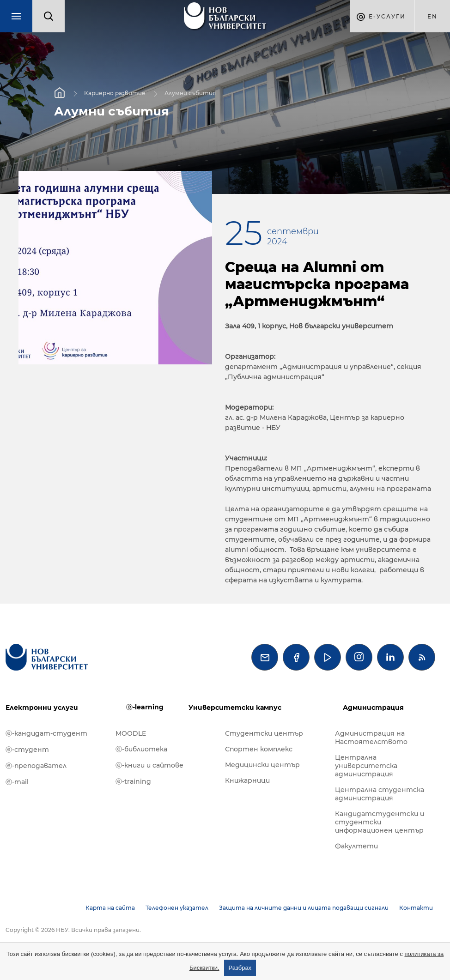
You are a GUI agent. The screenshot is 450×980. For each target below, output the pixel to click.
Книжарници (247, 780)
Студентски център (264, 733)
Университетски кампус (235, 708)
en (432, 16)
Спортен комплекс (259, 749)
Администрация (373, 708)
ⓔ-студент (27, 750)
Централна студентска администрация (380, 794)
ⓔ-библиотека (141, 749)
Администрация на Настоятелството (371, 738)
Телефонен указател (177, 908)
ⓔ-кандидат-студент (46, 733)
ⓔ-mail (17, 782)
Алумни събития (190, 93)
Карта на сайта (110, 908)
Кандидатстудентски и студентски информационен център (380, 822)
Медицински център (262, 765)
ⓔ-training (133, 781)
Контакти (416, 908)
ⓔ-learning (145, 707)
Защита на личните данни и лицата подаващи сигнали (304, 908)
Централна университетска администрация (366, 766)
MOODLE (131, 733)
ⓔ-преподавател (36, 766)
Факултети (356, 846)
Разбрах (240, 968)
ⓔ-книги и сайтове (149, 765)
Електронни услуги (42, 708)
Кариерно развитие (115, 93)
